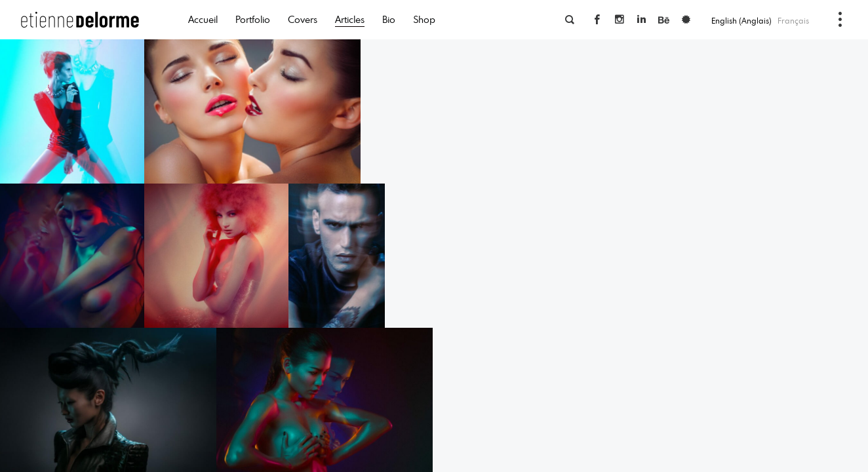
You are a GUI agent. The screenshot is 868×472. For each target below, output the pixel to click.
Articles (350, 19)
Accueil (203, 19)
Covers (303, 19)
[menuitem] (742, 20)
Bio (389, 19)
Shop (424, 19)
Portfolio (253, 19)
